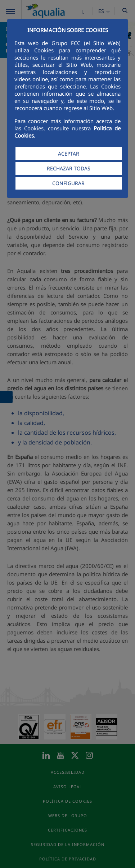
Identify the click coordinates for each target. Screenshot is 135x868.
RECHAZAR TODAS (69, 168)
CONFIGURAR (68, 183)
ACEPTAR (69, 154)
